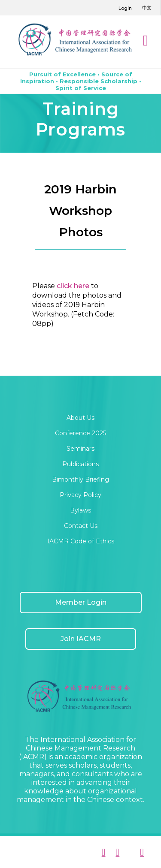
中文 (147, 8)
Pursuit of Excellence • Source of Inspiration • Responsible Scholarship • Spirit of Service (81, 81)
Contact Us (81, 526)
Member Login (81, 602)
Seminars (80, 449)
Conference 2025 (80, 433)
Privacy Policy (80, 495)
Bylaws (80, 510)
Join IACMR (81, 639)
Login (125, 8)
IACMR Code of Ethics (81, 541)
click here (72, 286)
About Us (80, 418)
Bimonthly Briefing (80, 479)
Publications (80, 464)
